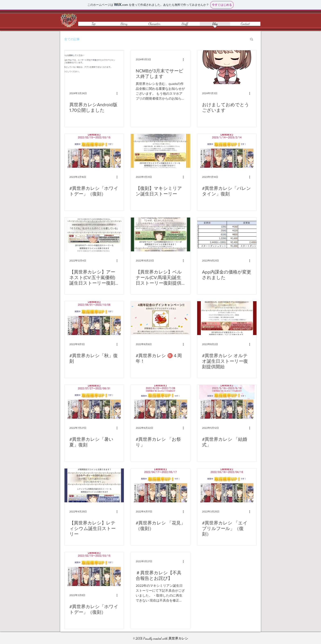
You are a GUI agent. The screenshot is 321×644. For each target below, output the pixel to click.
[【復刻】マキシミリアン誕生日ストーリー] (160, 151)
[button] (251, 39)
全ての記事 (72, 39)
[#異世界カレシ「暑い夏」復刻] (94, 402)
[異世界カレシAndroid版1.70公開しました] (94, 67)
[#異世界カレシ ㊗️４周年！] (160, 318)
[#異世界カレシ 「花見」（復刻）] (160, 485)
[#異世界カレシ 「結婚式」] (227, 402)
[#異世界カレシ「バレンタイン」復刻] (227, 151)
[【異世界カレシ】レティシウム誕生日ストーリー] (94, 485)
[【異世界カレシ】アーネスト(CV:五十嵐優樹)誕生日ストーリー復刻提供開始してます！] (94, 234)
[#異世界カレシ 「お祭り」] (160, 402)
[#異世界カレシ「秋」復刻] (94, 318)
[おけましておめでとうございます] (227, 67)
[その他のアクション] (118, 93)
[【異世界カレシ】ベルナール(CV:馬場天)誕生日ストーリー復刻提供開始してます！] (160, 234)
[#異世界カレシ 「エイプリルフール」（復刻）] (227, 485)
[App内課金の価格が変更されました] (227, 234)
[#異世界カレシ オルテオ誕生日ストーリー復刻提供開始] (227, 318)
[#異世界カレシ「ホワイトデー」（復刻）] (94, 151)
